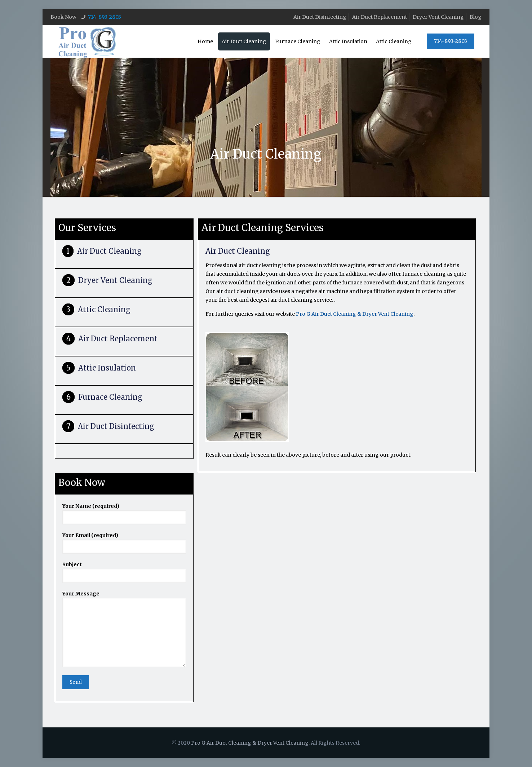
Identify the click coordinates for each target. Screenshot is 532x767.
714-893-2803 (105, 17)
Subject (124, 572)
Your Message (124, 629)
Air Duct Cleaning (109, 251)
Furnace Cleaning (110, 397)
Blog (476, 17)
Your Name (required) (124, 514)
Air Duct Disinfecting (320, 17)
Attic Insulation (107, 368)
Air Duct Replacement (380, 17)
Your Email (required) (124, 543)
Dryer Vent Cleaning (438, 17)
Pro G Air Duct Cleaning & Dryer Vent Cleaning (355, 314)
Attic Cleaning (104, 309)
